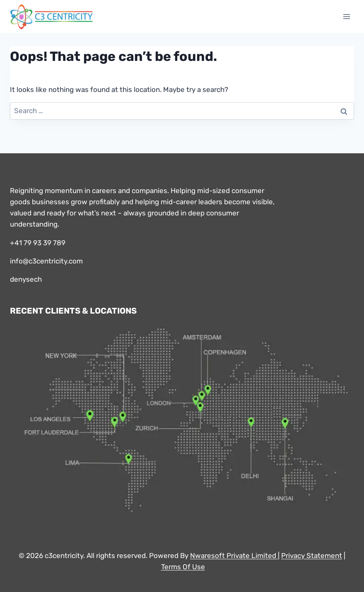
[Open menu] (346, 16)
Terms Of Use (183, 567)
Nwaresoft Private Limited (233, 556)
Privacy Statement (312, 556)
